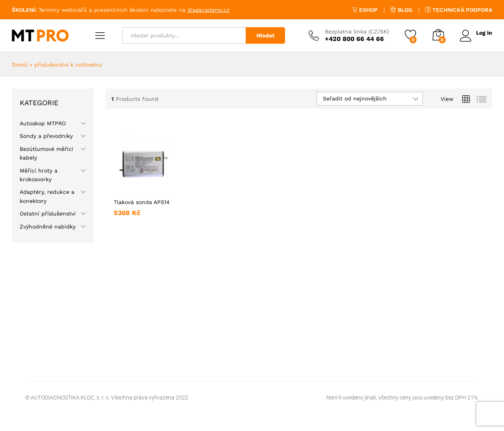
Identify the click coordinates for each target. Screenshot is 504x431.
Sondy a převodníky (46, 136)
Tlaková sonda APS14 (142, 202)
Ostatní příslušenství (48, 214)
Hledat (265, 35)
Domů (20, 65)
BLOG (401, 10)
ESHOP (365, 10)
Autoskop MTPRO (43, 123)
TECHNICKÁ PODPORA (459, 10)
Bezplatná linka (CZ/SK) (357, 32)
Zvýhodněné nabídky (48, 227)
